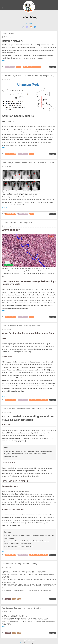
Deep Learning (23, 400)
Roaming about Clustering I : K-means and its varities (22, 608)
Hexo (22, 643)
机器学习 (8, 599)
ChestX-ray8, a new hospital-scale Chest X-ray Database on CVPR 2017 (29, 163)
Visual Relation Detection (32, 67)
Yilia (29, 643)
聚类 (20, 599)
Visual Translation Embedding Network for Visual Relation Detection (27, 409)
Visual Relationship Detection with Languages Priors (21, 326)
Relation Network (8, 33)
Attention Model (11, 154)
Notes (19, 67)
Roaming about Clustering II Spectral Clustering (19, 564)
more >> (5, 61)
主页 (27, 23)
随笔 (31, 23)
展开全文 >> (52, 67)
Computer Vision (11, 214)
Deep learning (10, 67)
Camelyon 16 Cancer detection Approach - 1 (18, 223)
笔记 (14, 599)
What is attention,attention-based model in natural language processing (28, 76)
